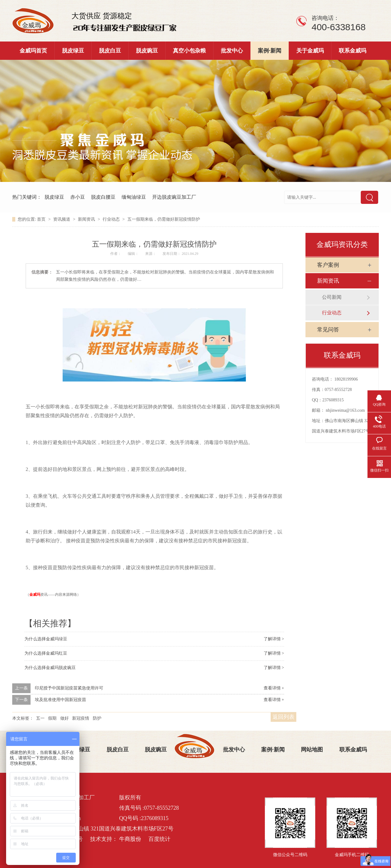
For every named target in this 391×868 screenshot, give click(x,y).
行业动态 (112, 219)
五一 (40, 718)
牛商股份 (130, 839)
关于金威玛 (310, 51)
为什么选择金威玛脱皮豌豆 (50, 668)
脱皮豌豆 (147, 51)
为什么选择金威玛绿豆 (46, 639)
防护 (97, 718)
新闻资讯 (87, 219)
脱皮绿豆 (73, 51)
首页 (42, 219)
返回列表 (283, 717)
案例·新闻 (270, 51)
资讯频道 (62, 219)
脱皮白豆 (110, 51)
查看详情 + (274, 688)
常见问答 (328, 330)
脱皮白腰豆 (103, 197)
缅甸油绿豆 (134, 197)
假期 (52, 718)
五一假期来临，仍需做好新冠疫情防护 (164, 219)
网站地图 (312, 750)
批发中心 (232, 51)
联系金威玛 (353, 51)
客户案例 (328, 265)
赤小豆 (78, 197)
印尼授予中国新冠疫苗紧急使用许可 (69, 688)
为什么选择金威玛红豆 (46, 653)
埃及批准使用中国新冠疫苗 (60, 700)
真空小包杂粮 (189, 51)
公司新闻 (332, 297)
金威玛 (35, 595)
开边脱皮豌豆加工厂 (174, 197)
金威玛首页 (33, 51)
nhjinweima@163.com (345, 410)
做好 (64, 718)
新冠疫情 (81, 718)
